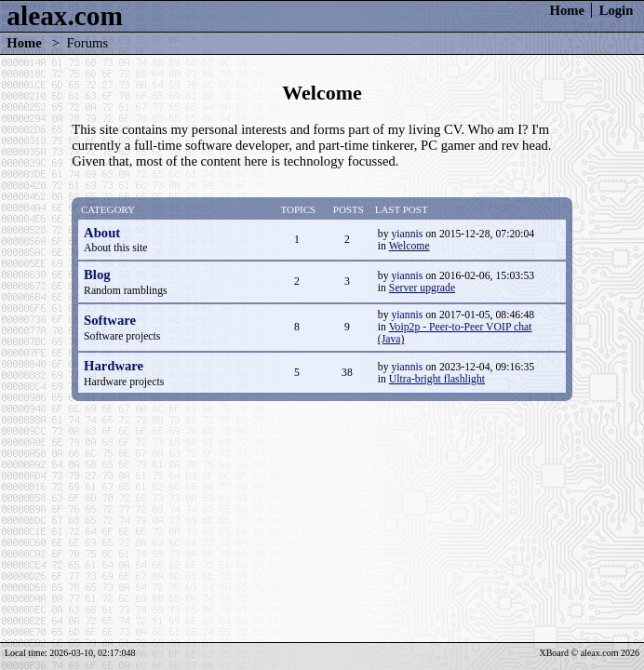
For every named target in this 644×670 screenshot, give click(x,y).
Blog (97, 275)
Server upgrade (422, 288)
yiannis (407, 234)
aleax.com (65, 16)
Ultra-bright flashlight (437, 379)
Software (110, 320)
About (102, 233)
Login (617, 10)
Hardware (114, 366)
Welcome (409, 246)
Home (567, 10)
